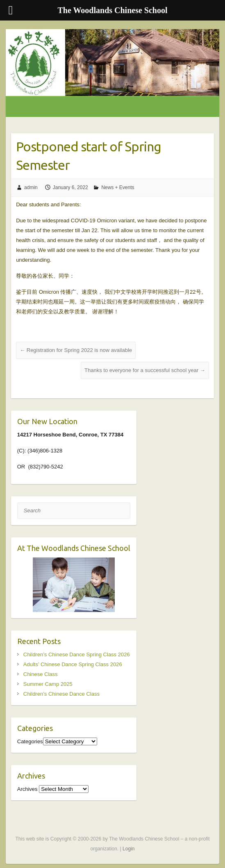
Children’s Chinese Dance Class (61, 694)
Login (128, 849)
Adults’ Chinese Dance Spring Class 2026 (73, 664)
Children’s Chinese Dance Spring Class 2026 (77, 654)
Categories (30, 741)
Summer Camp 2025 (48, 684)
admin (31, 187)
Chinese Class (41, 674)
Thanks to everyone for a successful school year (145, 370)
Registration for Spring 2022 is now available (76, 350)
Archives (27, 789)
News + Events (118, 187)
